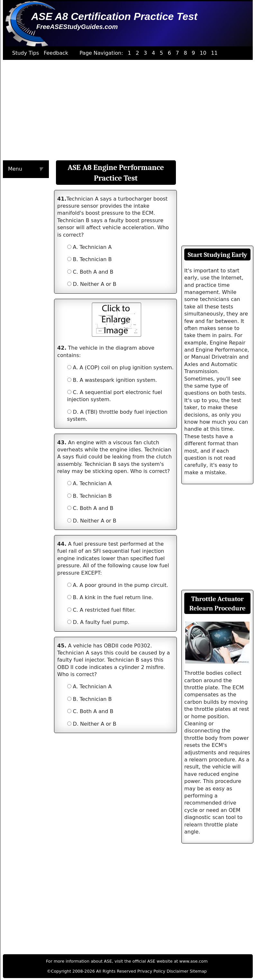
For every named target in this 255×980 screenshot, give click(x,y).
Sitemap (198, 971)
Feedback (56, 53)
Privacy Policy (151, 971)
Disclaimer (178, 971)
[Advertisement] (126, 110)
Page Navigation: (101, 53)
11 (214, 53)
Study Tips (26, 53)
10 (203, 53)
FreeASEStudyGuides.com (77, 27)
